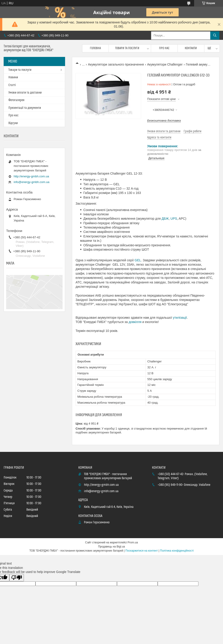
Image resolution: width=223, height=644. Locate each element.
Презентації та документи (25, 108)
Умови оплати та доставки (25, 93)
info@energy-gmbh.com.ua (32, 182)
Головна (95, 48)
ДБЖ (165, 219)
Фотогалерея (16, 100)
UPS (174, 219)
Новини (13, 77)
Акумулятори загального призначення (116, 64)
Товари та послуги (127, 48)
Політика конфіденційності (177, 551)
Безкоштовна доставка (164, 121)
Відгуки (13, 123)
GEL (138, 260)
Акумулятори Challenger (165, 64)
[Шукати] (215, 36)
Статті (12, 85)
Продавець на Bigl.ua (111, 547)
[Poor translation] (17, 578)
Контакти (191, 48)
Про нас (164, 48)
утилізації (180, 318)
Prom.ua (133, 542)
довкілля (135, 322)
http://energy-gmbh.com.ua (31, 176)
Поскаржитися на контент (142, 551)
